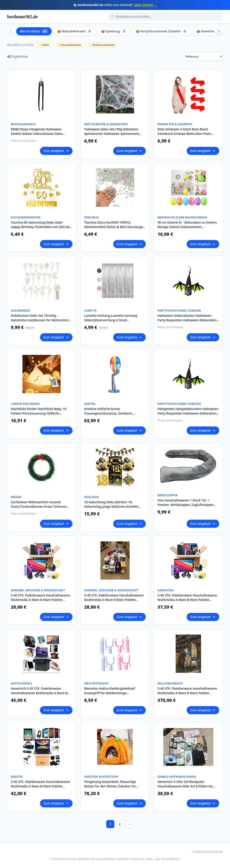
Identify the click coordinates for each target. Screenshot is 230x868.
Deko (44, 45)
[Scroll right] (219, 31)
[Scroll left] (11, 31)
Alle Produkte (34, 31)
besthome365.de (22, 17)
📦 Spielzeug (114, 31)
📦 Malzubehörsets (75, 31)
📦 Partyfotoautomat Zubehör (161, 31)
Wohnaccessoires (102, 45)
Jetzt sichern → (146, 5)
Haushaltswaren (69, 45)
